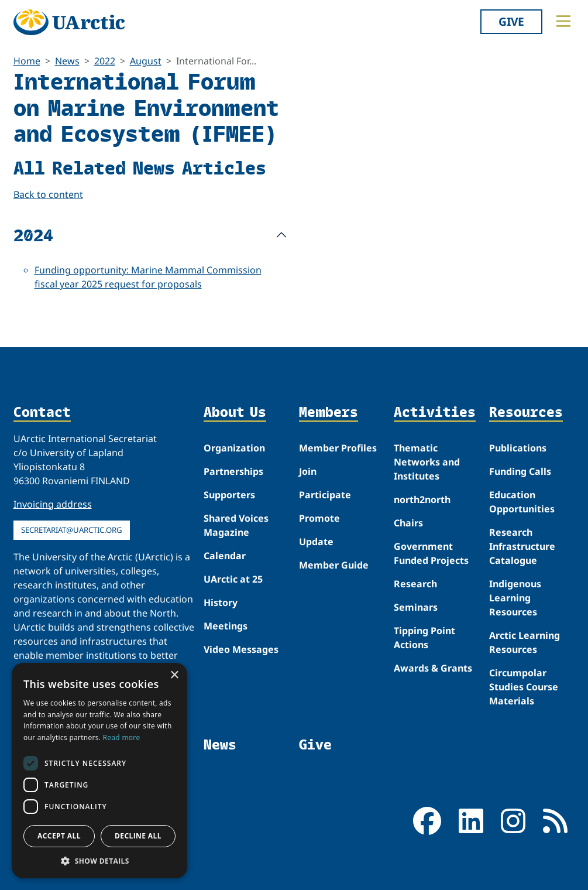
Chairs (408, 523)
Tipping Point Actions (424, 638)
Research (415, 584)
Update (316, 542)
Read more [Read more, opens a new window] (122, 737)
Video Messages (241, 649)
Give (511, 21)
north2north (422, 499)
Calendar (225, 556)
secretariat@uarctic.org (72, 530)
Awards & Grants (433, 668)
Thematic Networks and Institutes (427, 462)
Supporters (229, 495)
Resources (526, 413)
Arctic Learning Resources (525, 642)
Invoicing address (53, 504)
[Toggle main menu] (563, 21)
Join (308, 471)
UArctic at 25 (233, 579)
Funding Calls (520, 471)
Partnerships (233, 471)
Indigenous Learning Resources (515, 598)
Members (329, 413)
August (146, 61)
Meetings (226, 626)
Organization (234, 448)
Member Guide (334, 565)
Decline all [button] (138, 836)
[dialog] (99, 771)
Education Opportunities (522, 502)
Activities (435, 413)
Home (27, 61)
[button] (99, 861)
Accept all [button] (59, 836)
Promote (319, 518)
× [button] (174, 675)
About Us (235, 413)
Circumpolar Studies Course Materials (524, 687)
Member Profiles (338, 448)
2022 (105, 61)
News (67, 61)
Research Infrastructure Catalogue (522, 546)
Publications (518, 448)
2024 (33, 235)
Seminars (416, 607)
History (221, 603)
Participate (325, 495)
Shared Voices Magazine (236, 525)
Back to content (48, 194)
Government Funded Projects (431, 553)
